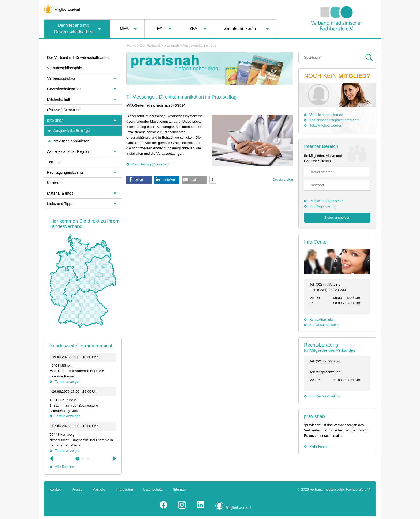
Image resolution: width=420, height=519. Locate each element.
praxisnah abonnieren (71, 141)
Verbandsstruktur (61, 78)
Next (114, 459)
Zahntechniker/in (240, 29)
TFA (158, 29)
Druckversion (283, 179)
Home (132, 45)
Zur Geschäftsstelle (324, 325)
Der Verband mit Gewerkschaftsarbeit (73, 29)
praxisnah (171, 45)
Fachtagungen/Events (65, 172)
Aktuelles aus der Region (68, 151)
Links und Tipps (60, 204)
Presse (77, 489)
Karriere (54, 183)
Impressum (124, 489)
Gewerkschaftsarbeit (64, 89)
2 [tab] (83, 459)
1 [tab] (77, 459)
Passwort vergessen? (326, 201)
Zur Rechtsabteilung (325, 396)
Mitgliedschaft (59, 99)
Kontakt (55, 489)
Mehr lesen (318, 446)
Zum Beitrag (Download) (151, 164)
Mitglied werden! (67, 10)
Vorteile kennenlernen (326, 115)
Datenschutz (153, 489)
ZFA (193, 29)
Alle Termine (64, 467)
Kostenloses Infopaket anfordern (334, 120)
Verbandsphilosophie (65, 68)
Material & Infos (60, 193)
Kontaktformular (322, 319)
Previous (52, 459)
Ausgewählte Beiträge (200, 45)
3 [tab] (88, 459)
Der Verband (150, 45)
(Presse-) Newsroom (64, 110)
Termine (54, 162)
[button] (139, 180)
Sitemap (179, 489)
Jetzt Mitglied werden (326, 125)
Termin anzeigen (68, 382)
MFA (124, 29)
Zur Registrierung (323, 206)
